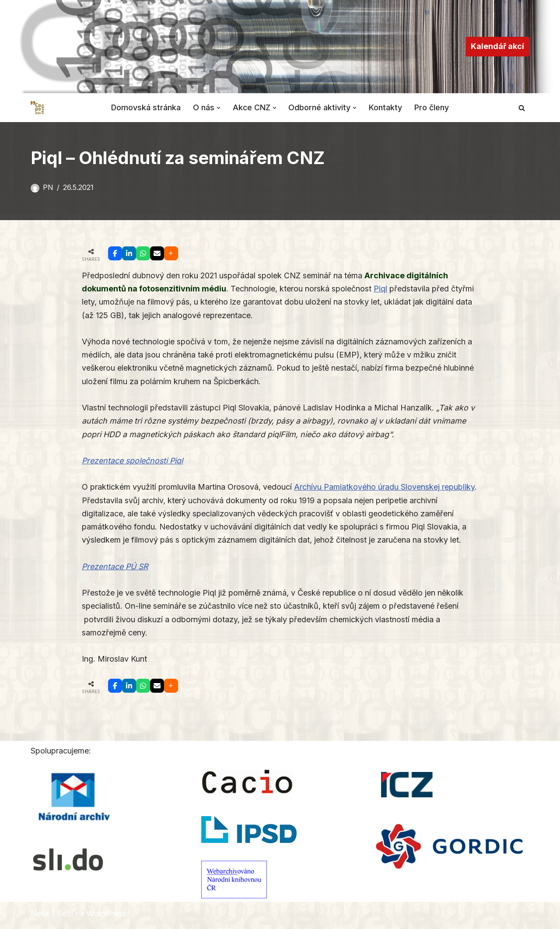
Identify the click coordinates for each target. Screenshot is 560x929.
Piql (380, 289)
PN (48, 187)
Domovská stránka (146, 107)
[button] (219, 107)
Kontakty (386, 107)
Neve (40, 917)
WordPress (106, 917)
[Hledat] (522, 108)
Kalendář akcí (497, 46)
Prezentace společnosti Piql (133, 462)
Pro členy (432, 107)
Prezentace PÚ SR (115, 569)
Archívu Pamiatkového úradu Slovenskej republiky (384, 489)
